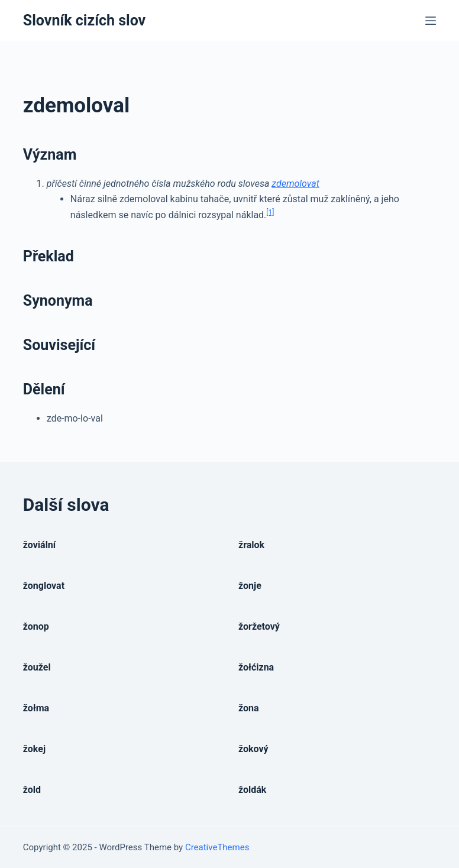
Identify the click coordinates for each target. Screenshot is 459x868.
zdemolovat (295, 184)
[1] (270, 212)
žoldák (252, 790)
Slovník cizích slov (84, 20)
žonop (36, 626)
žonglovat (44, 586)
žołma (36, 708)
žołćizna (256, 667)
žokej (34, 749)
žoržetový (259, 626)
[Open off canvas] (431, 21)
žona (249, 708)
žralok (251, 545)
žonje (250, 586)
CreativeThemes (217, 847)
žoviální (39, 545)
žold (32, 790)
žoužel (37, 667)
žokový (253, 749)
